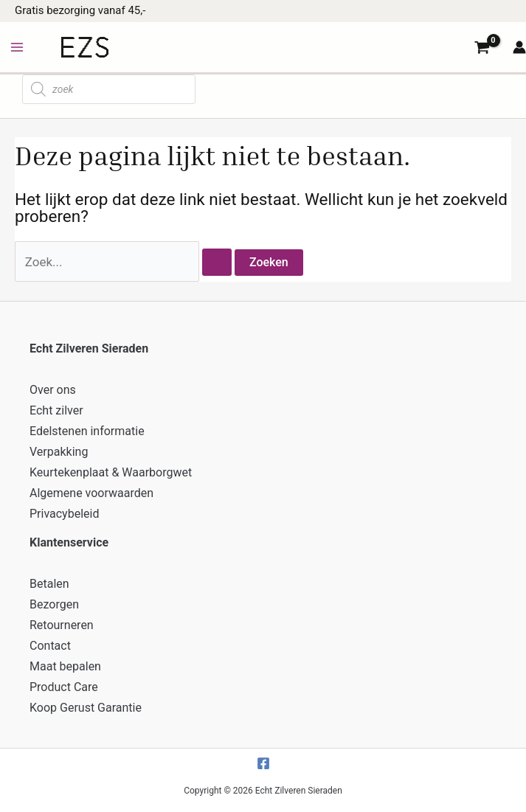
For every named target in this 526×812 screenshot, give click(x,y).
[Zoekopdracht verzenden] (217, 262)
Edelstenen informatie (87, 431)
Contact (50, 646)
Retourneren (62, 625)
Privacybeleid (64, 514)
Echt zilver (56, 410)
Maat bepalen (65, 666)
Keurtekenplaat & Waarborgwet (111, 472)
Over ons (53, 390)
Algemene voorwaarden (91, 493)
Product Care (64, 687)
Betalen (49, 584)
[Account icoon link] (519, 47)
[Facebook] (263, 763)
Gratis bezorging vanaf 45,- (80, 10)
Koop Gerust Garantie (86, 708)
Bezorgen (54, 604)
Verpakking (59, 452)
